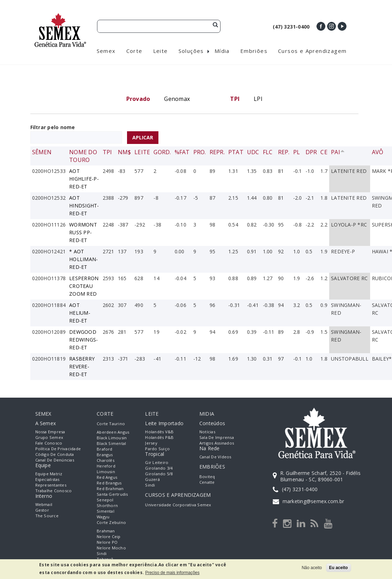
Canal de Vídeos (215, 458)
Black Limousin (112, 439)
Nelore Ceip (109, 538)
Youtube (342, 26)
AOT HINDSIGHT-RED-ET (84, 207)
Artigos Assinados (217, 444)
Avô (378, 153)
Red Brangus (109, 484)
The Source (47, 517)
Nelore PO (107, 544)
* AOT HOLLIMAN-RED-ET (83, 261)
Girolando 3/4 (159, 469)
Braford (105, 450)
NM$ (125, 153)
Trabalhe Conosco (54, 492)
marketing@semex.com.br (313, 503)
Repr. (217, 153)
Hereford (106, 467)
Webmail (44, 506)
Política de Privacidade (58, 450)
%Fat (182, 153)
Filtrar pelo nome (53, 129)
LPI (258, 100)
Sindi (102, 555)
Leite (142, 153)
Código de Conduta (55, 456)
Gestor (42, 511)
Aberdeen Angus (113, 433)
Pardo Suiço (157, 450)
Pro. (200, 153)
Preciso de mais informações (172, 573)
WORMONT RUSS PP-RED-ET (83, 234)
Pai (338, 153)
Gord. (162, 153)
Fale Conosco (49, 444)
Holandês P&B (159, 439)
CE (324, 153)
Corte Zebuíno (111, 524)
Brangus (105, 456)
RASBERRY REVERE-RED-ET (82, 368)
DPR (311, 153)
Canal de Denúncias (55, 461)
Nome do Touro (83, 157)
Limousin (106, 473)
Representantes (51, 486)
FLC (268, 153)
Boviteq (207, 478)
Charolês (105, 462)
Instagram (331, 26)
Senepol (105, 501)
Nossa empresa (50, 433)
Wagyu (103, 518)
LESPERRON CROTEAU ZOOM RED (84, 287)
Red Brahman (110, 490)
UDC (253, 153)
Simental (105, 512)
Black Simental (111, 445)
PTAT (236, 153)
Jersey (151, 444)
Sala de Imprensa (217, 439)
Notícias (207, 433)
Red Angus (107, 479)
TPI (107, 153)
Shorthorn (107, 507)
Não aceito (312, 568)
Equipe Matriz (49, 475)
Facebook (321, 26)
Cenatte (207, 484)
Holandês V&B (159, 433)
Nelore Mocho (111, 549)
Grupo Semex (49, 439)
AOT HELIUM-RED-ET (80, 314)
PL (297, 153)
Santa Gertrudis (112, 496)
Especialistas (47, 481)
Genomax (177, 100)
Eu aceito (339, 568)
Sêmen (42, 153)
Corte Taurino (111, 425)
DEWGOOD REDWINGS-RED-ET (83, 341)
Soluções (191, 52)
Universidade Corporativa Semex (178, 506)
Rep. (284, 153)
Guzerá (152, 481)
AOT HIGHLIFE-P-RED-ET (84, 180)
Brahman (106, 532)
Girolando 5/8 (159, 475)
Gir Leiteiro (157, 464)
